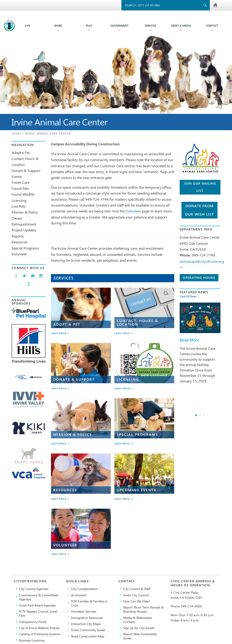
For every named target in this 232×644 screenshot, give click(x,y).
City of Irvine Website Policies (39, 628)
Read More (189, 340)
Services (150, 26)
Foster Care (21, 182)
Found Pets (20, 188)
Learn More (59, 333)
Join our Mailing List (200, 187)
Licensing (19, 200)
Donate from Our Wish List (199, 210)
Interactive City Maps (86, 624)
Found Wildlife (23, 194)
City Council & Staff (137, 589)
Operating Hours (199, 278)
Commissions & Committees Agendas (39, 597)
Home (16, 133)
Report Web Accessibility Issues (140, 636)
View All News (188, 296)
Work (58, 26)
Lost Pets (19, 206)
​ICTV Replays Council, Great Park (38, 613)
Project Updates (24, 230)
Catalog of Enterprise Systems (40, 634)
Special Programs (25, 248)
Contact (212, 26)
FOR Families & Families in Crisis (89, 603)
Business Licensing (32, 640)
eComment (79, 595)
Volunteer (19, 254)
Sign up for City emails (139, 628)
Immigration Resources (87, 618)
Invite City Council (136, 595)
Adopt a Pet (21, 152)
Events (17, 176)
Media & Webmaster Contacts (138, 620)
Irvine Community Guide (88, 630)
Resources (20, 242)
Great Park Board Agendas (37, 605)
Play (89, 26)
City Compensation (84, 589)
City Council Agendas (34, 589)
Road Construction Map (88, 636)
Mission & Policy (25, 212)
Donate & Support (26, 170)
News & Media (181, 26)
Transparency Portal (33, 622)
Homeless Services (84, 611)
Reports (18, 236)
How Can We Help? (137, 601)
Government (120, 26)
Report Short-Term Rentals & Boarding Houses (143, 609)
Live (27, 26)
